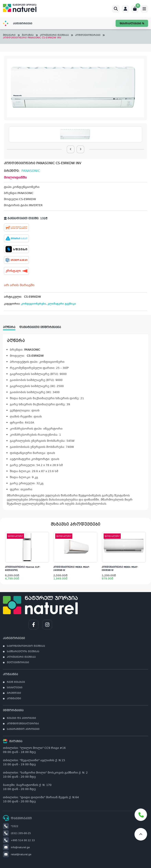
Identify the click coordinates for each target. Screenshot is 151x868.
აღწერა (9, 327)
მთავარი (9, 35)
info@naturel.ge (16, 848)
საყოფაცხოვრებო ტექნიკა (26, 646)
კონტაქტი (14, 699)
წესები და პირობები (21, 718)
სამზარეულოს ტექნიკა (23, 652)
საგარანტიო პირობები (23, 729)
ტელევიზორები (18, 663)
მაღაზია (28, 35)
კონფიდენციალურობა (23, 724)
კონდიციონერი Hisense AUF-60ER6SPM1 (23, 569)
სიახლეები (15, 688)
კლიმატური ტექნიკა (54, 35)
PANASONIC (31, 171)
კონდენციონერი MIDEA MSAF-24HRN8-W (71, 569)
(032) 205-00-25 (17, 834)
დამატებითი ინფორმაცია (40, 327)
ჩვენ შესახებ (16, 682)
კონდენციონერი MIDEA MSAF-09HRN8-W (120, 569)
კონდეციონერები (88, 35)
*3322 (11, 826)
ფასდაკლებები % (132, 24)
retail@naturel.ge (17, 855)
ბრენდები (14, 693)
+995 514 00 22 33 (19, 841)
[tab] (11, 326)
